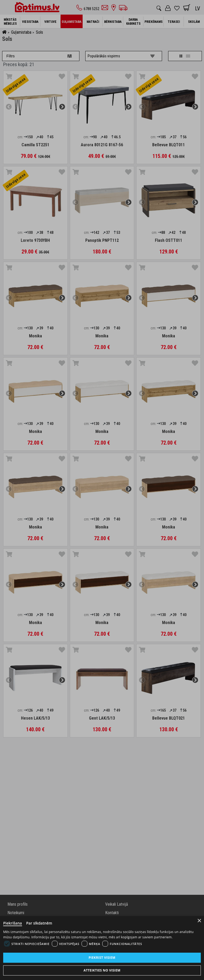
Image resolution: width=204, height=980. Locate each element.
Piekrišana (13, 923)
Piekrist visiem (102, 958)
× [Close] (199, 921)
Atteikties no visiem (102, 970)
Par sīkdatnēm (39, 923)
